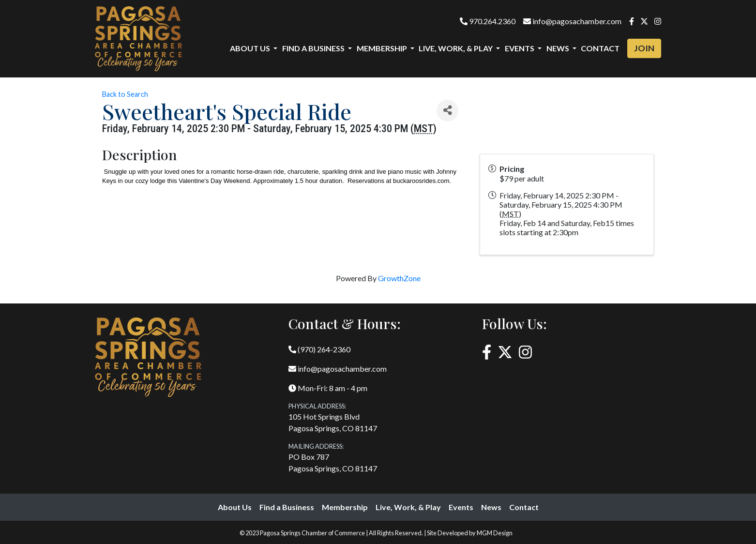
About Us (235, 507)
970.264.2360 (488, 21)
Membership (345, 507)
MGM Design (495, 533)
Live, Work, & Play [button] (456, 48)
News (491, 507)
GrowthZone (399, 278)
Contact (600, 48)
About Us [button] (251, 48)
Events (461, 507)
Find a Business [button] (314, 48)
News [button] (559, 48)
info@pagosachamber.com (572, 21)
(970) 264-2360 (319, 349)
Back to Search (125, 94)
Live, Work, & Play (408, 507)
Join (644, 48)
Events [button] (520, 48)
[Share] (447, 111)
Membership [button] (383, 48)
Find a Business (287, 507)
